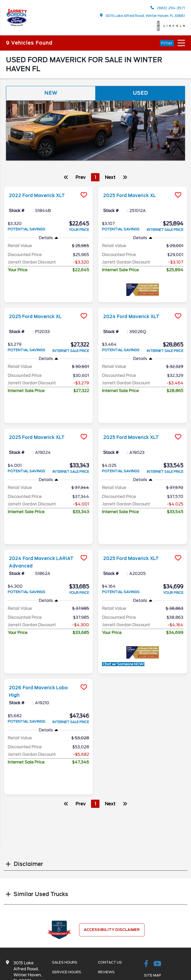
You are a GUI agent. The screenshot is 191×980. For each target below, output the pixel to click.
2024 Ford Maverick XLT (136, 309)
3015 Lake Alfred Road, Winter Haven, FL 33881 (143, 16)
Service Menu (65, 915)
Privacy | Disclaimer (164, 928)
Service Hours (67, 905)
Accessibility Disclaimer (112, 863)
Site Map (153, 908)
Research (108, 915)
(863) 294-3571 (168, 8)
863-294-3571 (28, 926)
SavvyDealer (159, 971)
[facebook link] (146, 897)
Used (140, 93)
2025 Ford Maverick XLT (42, 410)
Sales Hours (65, 895)
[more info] (48, 188)
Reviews (106, 905)
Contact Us (110, 895)
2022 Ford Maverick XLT (42, 196)
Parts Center (66, 924)
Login (149, 937)
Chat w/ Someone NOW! (123, 610)
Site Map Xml (157, 918)
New (51, 93)
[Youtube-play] (157, 897)
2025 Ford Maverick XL (134, 196)
